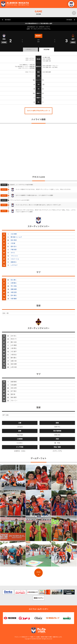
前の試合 (8, 20)
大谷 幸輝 (14, 234)
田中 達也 (14, 296)
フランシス (14, 256)
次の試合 (69, 20)
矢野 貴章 (14, 299)
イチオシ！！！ (30, 50)
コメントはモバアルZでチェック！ (38, 111)
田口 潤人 (14, 280)
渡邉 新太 (14, 262)
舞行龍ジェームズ (16, 237)
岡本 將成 (14, 240)
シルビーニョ (15, 259)
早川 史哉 (14, 286)
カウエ (13, 253)
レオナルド (14, 265)
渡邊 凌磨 (14, 289)
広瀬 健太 (14, 283)
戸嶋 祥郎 (14, 250)
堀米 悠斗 (14, 247)
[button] (71, 4)
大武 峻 (13, 243)
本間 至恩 (14, 292)
